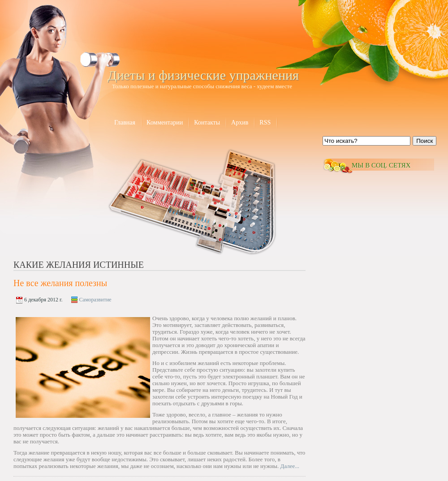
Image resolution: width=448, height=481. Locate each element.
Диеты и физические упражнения (203, 75)
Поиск (424, 141)
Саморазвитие (95, 300)
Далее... (290, 466)
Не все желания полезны (60, 283)
